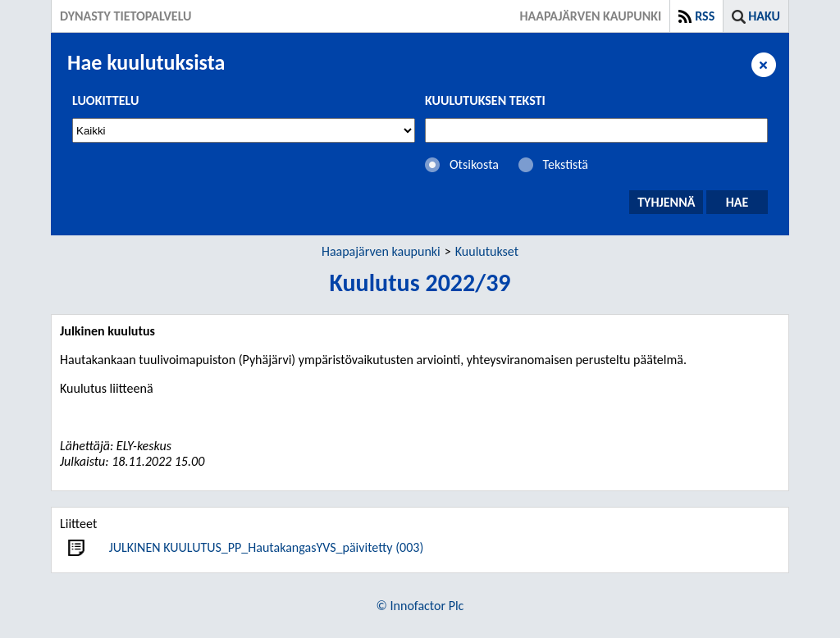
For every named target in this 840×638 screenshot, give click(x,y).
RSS (705, 16)
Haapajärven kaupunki (381, 251)
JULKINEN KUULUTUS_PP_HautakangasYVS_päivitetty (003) (267, 547)
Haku (764, 16)
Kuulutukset (487, 251)
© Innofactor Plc (420, 606)
